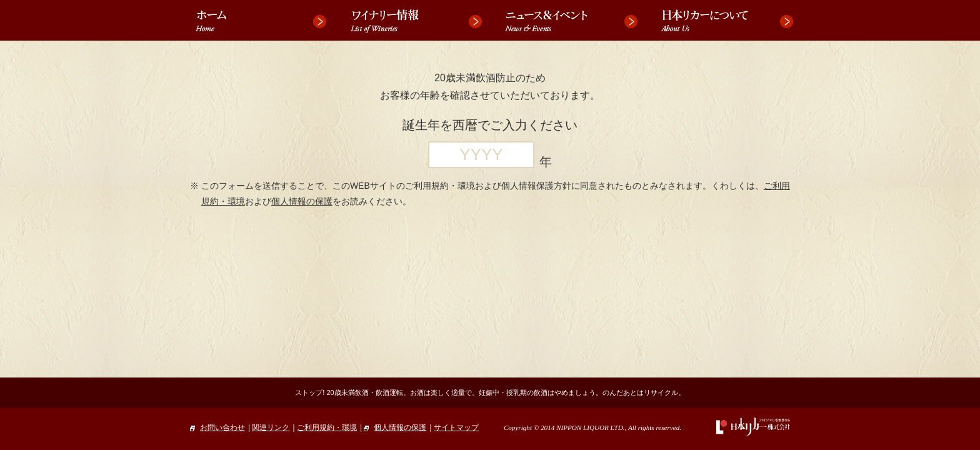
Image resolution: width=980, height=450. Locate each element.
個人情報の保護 (302, 201)
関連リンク (271, 427)
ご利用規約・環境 (327, 427)
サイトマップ (456, 427)
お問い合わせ (217, 427)
